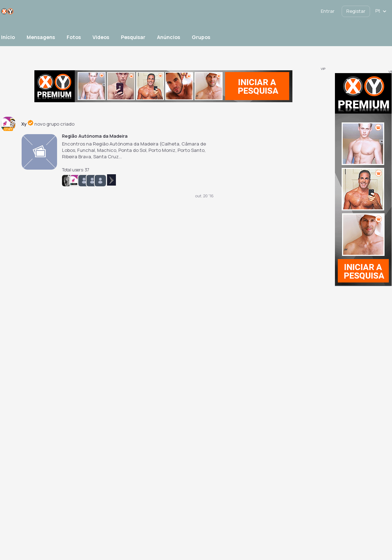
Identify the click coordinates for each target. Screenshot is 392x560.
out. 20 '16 (205, 196)
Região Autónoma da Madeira (95, 136)
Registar (356, 11)
